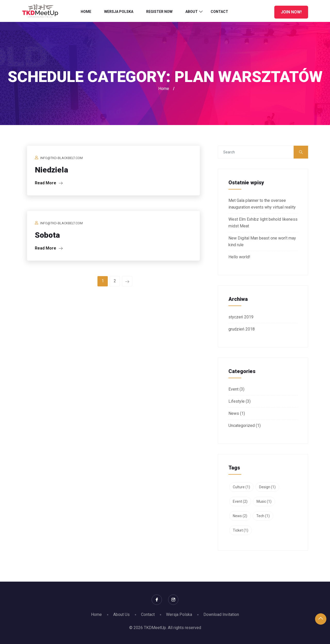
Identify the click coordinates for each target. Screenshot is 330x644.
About (192, 12)
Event (233, 389)
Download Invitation (221, 614)
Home (86, 12)
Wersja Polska (119, 12)
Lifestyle (237, 401)
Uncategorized (242, 426)
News (234, 413)
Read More (49, 183)
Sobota (47, 235)
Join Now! (291, 12)
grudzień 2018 (242, 329)
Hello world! (239, 257)
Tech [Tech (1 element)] (263, 516)
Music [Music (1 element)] (264, 501)
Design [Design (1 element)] (267, 487)
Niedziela (51, 170)
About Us (121, 614)
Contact (219, 12)
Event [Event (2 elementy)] (240, 501)
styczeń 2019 (241, 317)
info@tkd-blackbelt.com (61, 158)
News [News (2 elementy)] (240, 516)
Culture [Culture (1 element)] (241, 487)
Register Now (159, 12)
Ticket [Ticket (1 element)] (241, 530)
